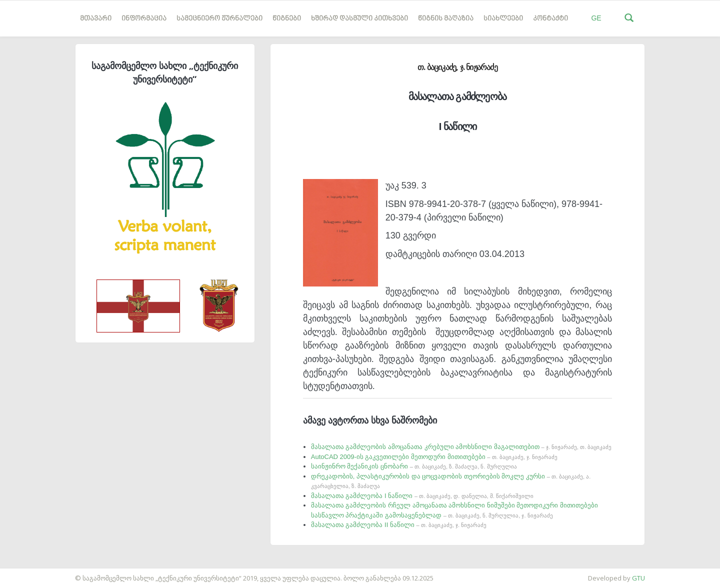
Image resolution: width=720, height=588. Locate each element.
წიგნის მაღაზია (446, 19)
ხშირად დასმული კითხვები (359, 19)
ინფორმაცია (144, 19)
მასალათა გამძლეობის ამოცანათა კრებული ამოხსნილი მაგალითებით (461, 447)
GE (596, 18)
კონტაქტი (550, 19)
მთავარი (96, 19)
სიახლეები (503, 19)
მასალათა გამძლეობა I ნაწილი (422, 496)
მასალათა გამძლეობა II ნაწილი (399, 525)
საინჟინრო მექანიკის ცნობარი (414, 466)
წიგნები (287, 19)
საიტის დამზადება (29, 573)
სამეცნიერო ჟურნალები (219, 19)
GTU (638, 578)
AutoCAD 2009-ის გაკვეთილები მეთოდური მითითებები (434, 457)
